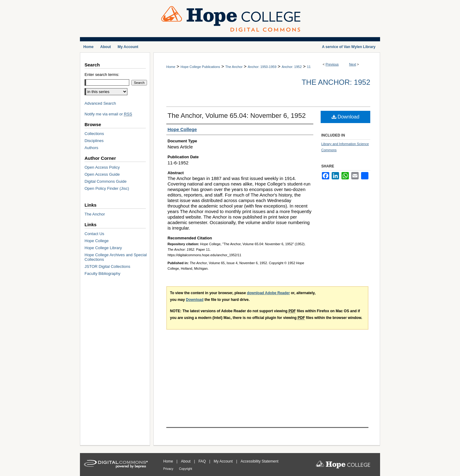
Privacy (169, 469)
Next (353, 64)
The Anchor (234, 67)
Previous (332, 64)
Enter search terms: (102, 75)
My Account (224, 461)
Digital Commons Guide (106, 181)
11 (309, 67)
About (186, 461)
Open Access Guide (102, 174)
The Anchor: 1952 (336, 82)
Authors (91, 148)
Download (346, 117)
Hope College (97, 241)
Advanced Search (100, 103)
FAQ (203, 461)
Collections (94, 134)
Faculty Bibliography (102, 274)
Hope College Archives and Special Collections (116, 257)
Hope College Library (103, 248)
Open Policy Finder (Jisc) (107, 188)
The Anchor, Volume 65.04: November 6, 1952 (237, 116)
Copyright (186, 469)
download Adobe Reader (268, 293)
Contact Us (94, 234)
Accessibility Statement (260, 461)
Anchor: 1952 (292, 67)
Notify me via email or (108, 114)
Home (171, 67)
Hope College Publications (200, 67)
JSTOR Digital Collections (107, 266)
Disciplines (94, 141)
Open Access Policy (102, 167)
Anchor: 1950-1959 (262, 67)
